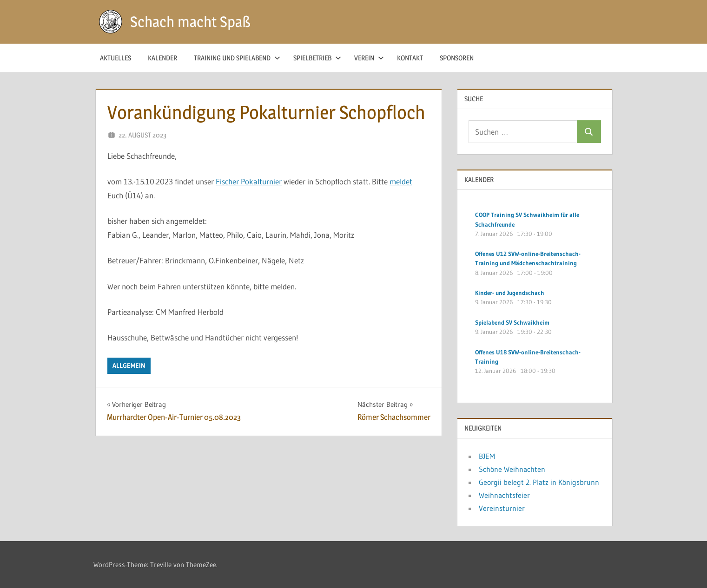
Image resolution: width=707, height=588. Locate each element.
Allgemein (129, 366)
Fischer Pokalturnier (249, 181)
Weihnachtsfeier (504, 495)
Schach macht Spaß (190, 22)
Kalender (162, 58)
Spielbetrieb (317, 58)
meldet (401, 181)
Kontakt (410, 58)
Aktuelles (116, 58)
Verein (369, 58)
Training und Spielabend (237, 58)
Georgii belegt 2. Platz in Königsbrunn (539, 482)
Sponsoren (457, 58)
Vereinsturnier (502, 508)
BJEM (487, 456)
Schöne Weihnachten (512, 469)
